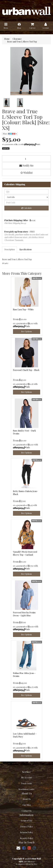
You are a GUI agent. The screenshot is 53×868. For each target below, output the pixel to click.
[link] (24, 848)
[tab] (10, 249)
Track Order (26, 783)
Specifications (26, 249)
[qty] (26, 192)
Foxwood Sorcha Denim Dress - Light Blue (24, 614)
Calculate (27, 208)
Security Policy (26, 838)
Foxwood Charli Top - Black (26, 370)
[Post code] (26, 203)
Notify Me (26, 166)
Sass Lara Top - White (23, 309)
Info (39, 144)
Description (10, 249)
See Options (26, 331)
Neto (35, 864)
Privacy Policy (27, 827)
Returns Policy (26, 832)
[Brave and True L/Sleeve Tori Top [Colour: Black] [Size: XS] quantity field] (26, 158)
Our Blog (27, 805)
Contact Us (27, 811)
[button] (26, 173)
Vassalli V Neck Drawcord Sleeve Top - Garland (25, 553)
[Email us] (18, 848)
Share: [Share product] (10, 134)
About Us (27, 799)
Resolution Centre (26, 789)
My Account (27, 778)
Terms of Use (26, 821)
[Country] (26, 197)
